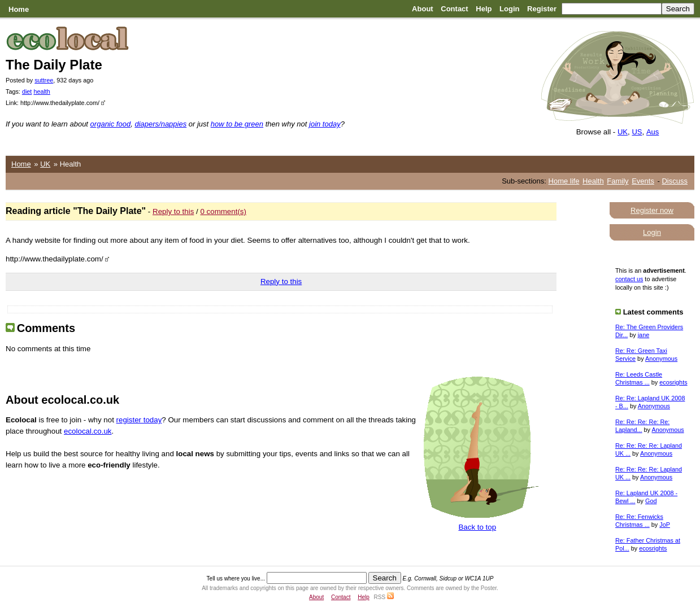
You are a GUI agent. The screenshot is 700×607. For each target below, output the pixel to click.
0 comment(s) (223, 211)
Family (618, 181)
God (651, 501)
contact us (629, 279)
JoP (665, 525)
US (637, 132)
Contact (454, 9)
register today (139, 420)
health (42, 91)
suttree (44, 80)
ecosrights (673, 382)
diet (27, 91)
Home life (564, 181)
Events (643, 181)
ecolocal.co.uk (88, 431)
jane (644, 335)
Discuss (675, 181)
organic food (111, 124)
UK (623, 132)
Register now (652, 210)
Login (509, 9)
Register (542, 9)
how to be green (237, 124)
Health (593, 181)
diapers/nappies (160, 124)
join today (325, 124)
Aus (653, 132)
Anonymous (661, 359)
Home (19, 9)
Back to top (477, 527)
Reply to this (173, 211)
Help (484, 9)
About (423, 9)
